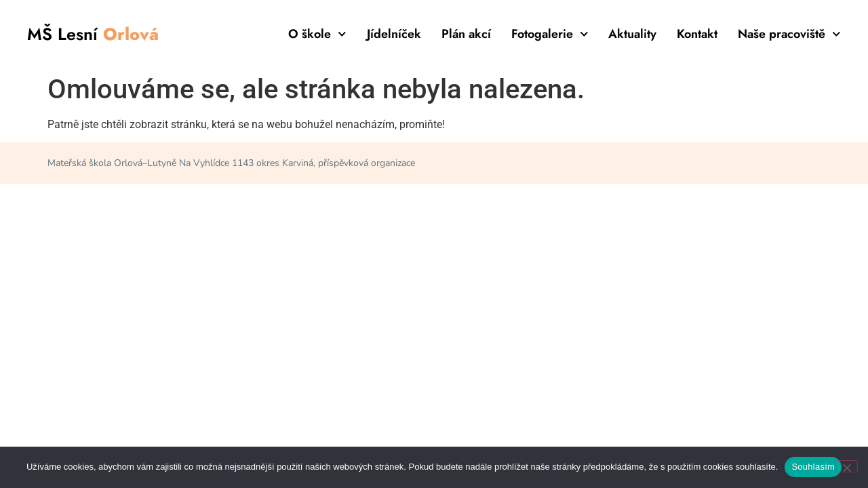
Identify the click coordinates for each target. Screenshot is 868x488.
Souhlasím (813, 467)
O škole (317, 34)
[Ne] (846, 466)
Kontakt (697, 34)
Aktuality (632, 34)
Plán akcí (466, 34)
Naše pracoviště (789, 34)
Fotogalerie (550, 34)
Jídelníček (394, 34)
